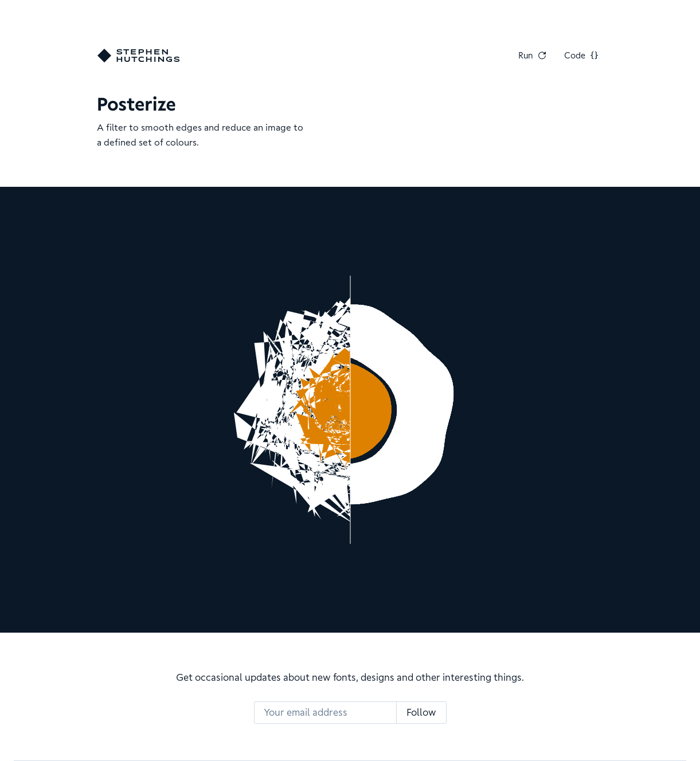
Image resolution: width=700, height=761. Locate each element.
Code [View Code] (581, 56)
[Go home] (139, 56)
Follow (421, 712)
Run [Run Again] (532, 56)
